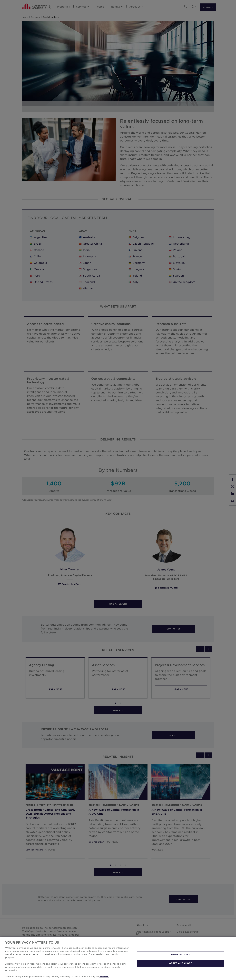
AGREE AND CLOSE (181, 963)
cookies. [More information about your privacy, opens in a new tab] (104, 977)
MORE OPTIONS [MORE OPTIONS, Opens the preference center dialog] (181, 955)
